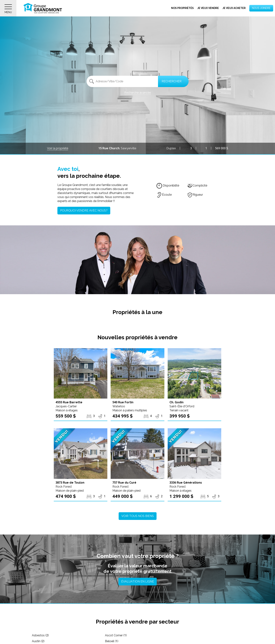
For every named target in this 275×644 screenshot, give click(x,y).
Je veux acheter (234, 8)
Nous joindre (261, 8)
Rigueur (195, 195)
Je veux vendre (208, 8)
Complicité (197, 185)
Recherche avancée (138, 93)
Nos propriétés (182, 8)
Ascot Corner (113, 635)
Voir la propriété (58, 148)
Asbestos (40, 635)
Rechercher (172, 81)
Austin (179, 635)
